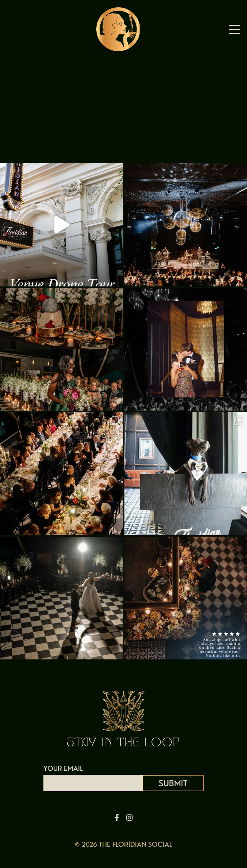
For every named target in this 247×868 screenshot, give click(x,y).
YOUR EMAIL (93, 776)
